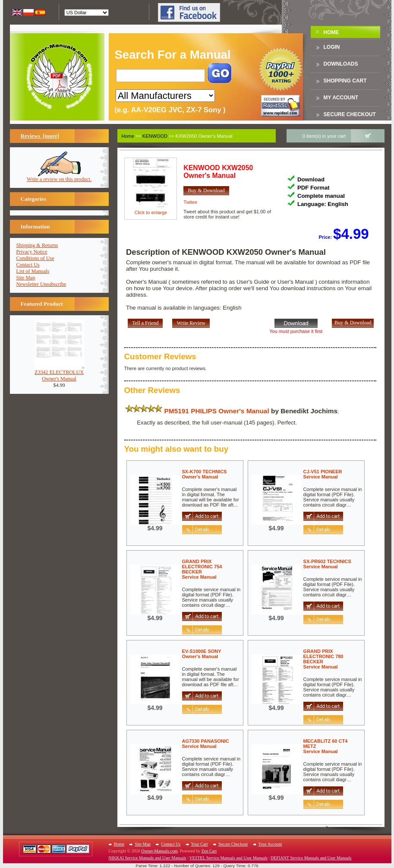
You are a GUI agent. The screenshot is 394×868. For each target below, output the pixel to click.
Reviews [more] (40, 136)
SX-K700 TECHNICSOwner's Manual (205, 474)
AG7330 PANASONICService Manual (206, 744)
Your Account (270, 844)
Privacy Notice (32, 252)
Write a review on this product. (59, 177)
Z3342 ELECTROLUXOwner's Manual (59, 373)
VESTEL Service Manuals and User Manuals (229, 858)
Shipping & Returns (37, 245)
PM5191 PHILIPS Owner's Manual (217, 411)
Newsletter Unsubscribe (41, 284)
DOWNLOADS (341, 64)
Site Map (26, 278)
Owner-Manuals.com (159, 851)
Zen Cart (209, 851)
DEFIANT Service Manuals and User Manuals (311, 858)
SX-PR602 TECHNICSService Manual (327, 564)
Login (332, 47)
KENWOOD (155, 136)
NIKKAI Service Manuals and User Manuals (148, 858)
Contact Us (28, 265)
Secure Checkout (350, 114)
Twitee (190, 202)
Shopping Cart (345, 81)
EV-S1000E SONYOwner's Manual (202, 654)
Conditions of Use (35, 258)
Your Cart (199, 844)
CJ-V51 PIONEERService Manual (323, 474)
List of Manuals (33, 271)
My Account (341, 98)
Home (331, 32)
